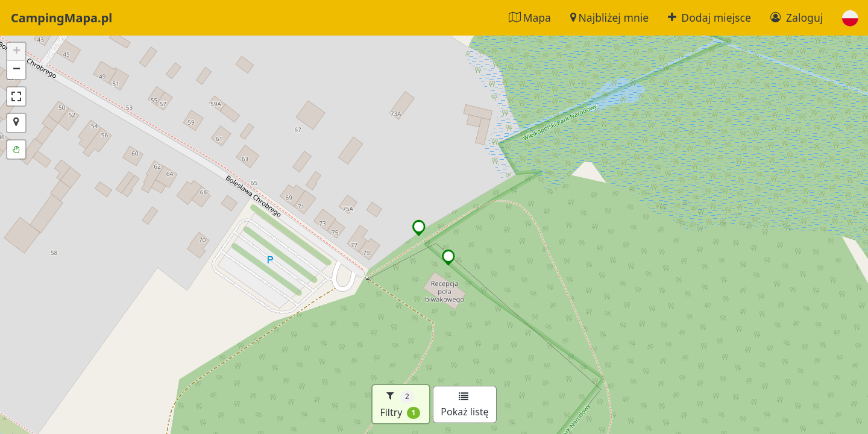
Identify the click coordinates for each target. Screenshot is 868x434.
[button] (850, 18)
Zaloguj (797, 17)
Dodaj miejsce (709, 17)
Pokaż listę (464, 405)
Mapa (530, 17)
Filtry (400, 404)
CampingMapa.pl (61, 18)
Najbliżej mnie (609, 17)
